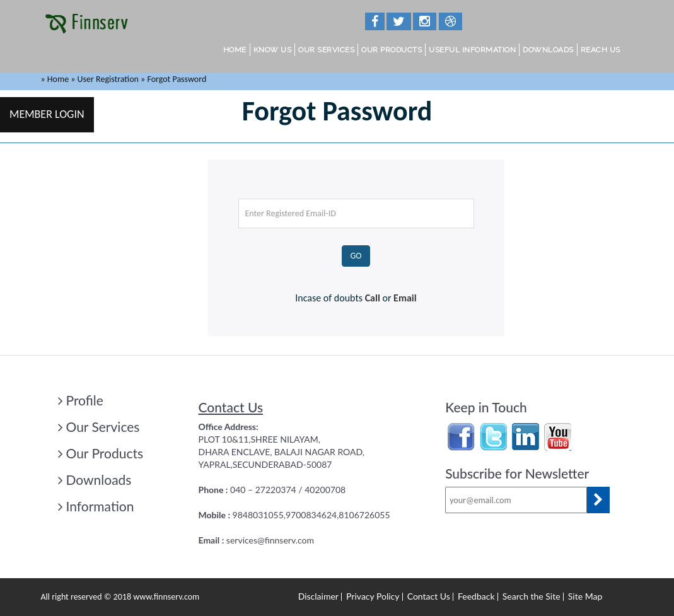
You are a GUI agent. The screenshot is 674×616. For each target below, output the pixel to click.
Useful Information (472, 50)
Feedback (476, 596)
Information (96, 506)
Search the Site (532, 596)
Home (235, 50)
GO (356, 256)
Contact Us (429, 596)
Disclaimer (318, 596)
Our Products (392, 50)
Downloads (548, 50)
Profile (81, 400)
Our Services (326, 50)
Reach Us (601, 50)
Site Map (585, 596)
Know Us (273, 50)
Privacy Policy (373, 596)
